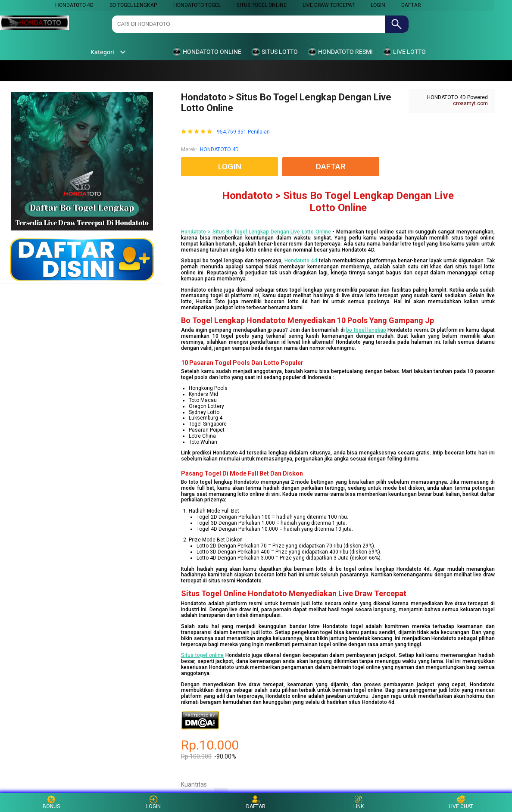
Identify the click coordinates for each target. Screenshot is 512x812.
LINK (359, 802)
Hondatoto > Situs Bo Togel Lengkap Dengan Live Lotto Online (256, 232)
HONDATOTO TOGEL (197, 5)
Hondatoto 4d (301, 261)
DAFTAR (411, 5)
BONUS (51, 802)
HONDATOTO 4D (74, 5)
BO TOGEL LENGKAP (133, 5)
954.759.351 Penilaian (243, 132)
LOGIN (378, 5)
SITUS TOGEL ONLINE (262, 5)
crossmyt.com (470, 103)
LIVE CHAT (461, 802)
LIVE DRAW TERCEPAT (329, 5)
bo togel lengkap (366, 330)
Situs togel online (202, 655)
